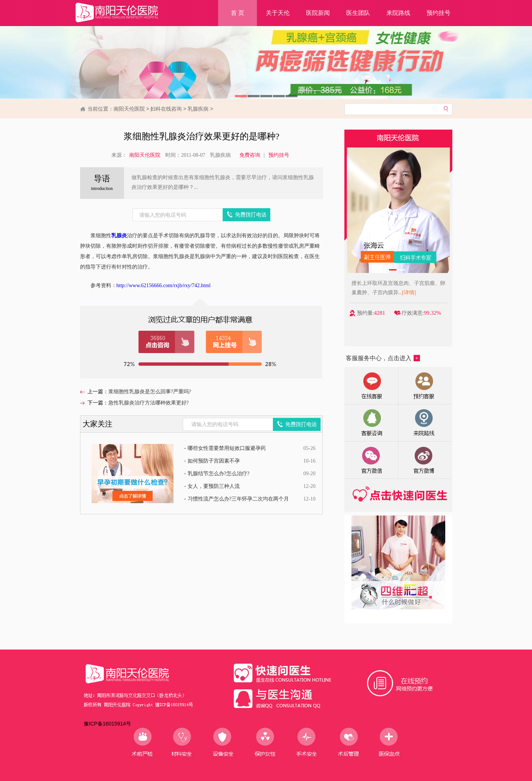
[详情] (412, 293)
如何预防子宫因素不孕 (214, 461)
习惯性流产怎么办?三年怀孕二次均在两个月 (238, 499)
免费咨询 (250, 155)
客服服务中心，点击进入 (383, 358)
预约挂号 (439, 13)
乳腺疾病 (198, 109)
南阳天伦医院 (129, 109)
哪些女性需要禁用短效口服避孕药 (227, 448)
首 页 (238, 13)
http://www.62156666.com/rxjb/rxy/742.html (164, 285)
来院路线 (398, 13)
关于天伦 (278, 13)
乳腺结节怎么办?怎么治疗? (219, 474)
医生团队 (358, 13)
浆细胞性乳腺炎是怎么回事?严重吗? (150, 392)
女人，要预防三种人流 (214, 486)
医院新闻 (318, 13)
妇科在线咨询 (166, 109)
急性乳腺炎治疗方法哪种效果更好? (149, 403)
